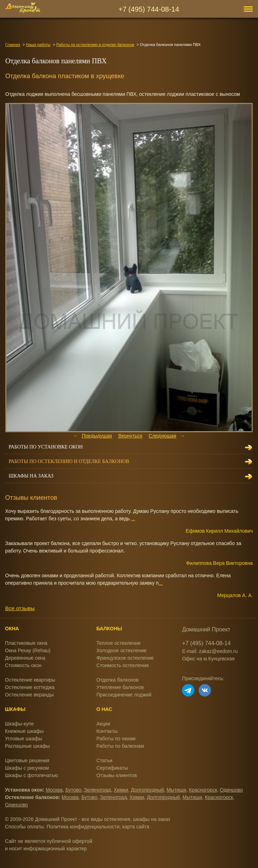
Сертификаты (112, 768)
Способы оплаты (24, 827)
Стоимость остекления (123, 665)
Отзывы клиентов (117, 775)
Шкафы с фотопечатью (31, 775)
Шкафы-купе (19, 724)
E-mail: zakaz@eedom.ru (210, 651)
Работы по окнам (116, 739)
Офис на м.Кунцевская (208, 659)
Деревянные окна (25, 658)
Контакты (107, 731)
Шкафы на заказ (31, 476)
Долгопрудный (147, 790)
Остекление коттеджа (30, 687)
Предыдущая (97, 436)
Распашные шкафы (27, 746)
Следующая (163, 436)
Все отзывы (20, 608)
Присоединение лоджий (124, 695)
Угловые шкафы (24, 739)
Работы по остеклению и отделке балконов (95, 45)
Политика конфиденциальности (83, 827)
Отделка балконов (118, 680)
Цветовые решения (27, 760)
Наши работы (38, 45)
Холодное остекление (122, 650)
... (133, 519)
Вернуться (130, 436)
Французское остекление (125, 658)
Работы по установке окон (46, 447)
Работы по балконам (120, 746)
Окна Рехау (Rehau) (28, 650)
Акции (103, 724)
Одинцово (231, 790)
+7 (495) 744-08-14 (149, 9)
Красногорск (203, 790)
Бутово (73, 790)
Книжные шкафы (24, 731)
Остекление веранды (29, 695)
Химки (121, 790)
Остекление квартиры (30, 680)
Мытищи (176, 790)
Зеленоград (98, 790)
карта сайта (136, 827)
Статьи (104, 760)
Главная (13, 45)
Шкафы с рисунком (27, 768)
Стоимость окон (23, 665)
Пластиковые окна (26, 643)
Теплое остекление (119, 643)
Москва (54, 790)
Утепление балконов (120, 687)
